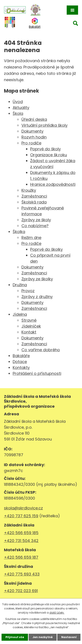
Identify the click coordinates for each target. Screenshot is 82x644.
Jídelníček (31, 326)
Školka (19, 232)
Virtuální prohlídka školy (44, 125)
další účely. (57, 613)
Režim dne (31, 238)
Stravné (29, 320)
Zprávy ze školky (37, 279)
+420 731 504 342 (21, 541)
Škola (18, 113)
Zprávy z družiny (37, 297)
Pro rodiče (31, 143)
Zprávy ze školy (36, 220)
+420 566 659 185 (21, 533)
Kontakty (21, 368)
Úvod (18, 102)
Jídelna (20, 314)
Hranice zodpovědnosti (53, 184)
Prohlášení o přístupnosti (37, 373)
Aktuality (21, 108)
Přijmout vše (15, 637)
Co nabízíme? (35, 226)
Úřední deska (34, 119)
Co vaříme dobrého (41, 350)
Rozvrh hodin (34, 137)
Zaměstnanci (34, 196)
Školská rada (34, 202)
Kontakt (29, 332)
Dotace (20, 362)
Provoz (28, 291)
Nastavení (69, 637)
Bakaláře (21, 356)
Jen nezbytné (43, 637)
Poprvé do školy (45, 149)
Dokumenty (32, 131)
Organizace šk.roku (49, 155)
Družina (20, 285)
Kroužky (29, 190)
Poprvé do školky (46, 249)
